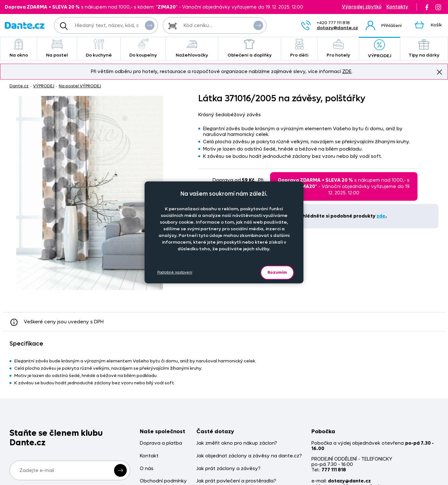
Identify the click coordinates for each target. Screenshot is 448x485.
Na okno (19, 48)
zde (381, 216)
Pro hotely (338, 48)
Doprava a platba (161, 443)
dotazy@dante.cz (337, 28)
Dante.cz (19, 86)
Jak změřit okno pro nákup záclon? (237, 443)
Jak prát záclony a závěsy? (228, 469)
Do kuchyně (99, 48)
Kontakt (149, 456)
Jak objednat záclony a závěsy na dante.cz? (249, 456)
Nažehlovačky (192, 48)
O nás (147, 469)
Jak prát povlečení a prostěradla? (236, 481)
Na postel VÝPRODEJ (80, 86)
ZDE (347, 71)
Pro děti (299, 48)
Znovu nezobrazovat (439, 72)
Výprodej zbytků (362, 7)
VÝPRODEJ (379, 49)
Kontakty (397, 7)
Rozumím (277, 272)
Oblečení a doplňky (250, 48)
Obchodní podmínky (163, 481)
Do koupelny (143, 48)
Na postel (57, 48)
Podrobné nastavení (175, 272)
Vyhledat (150, 25)
